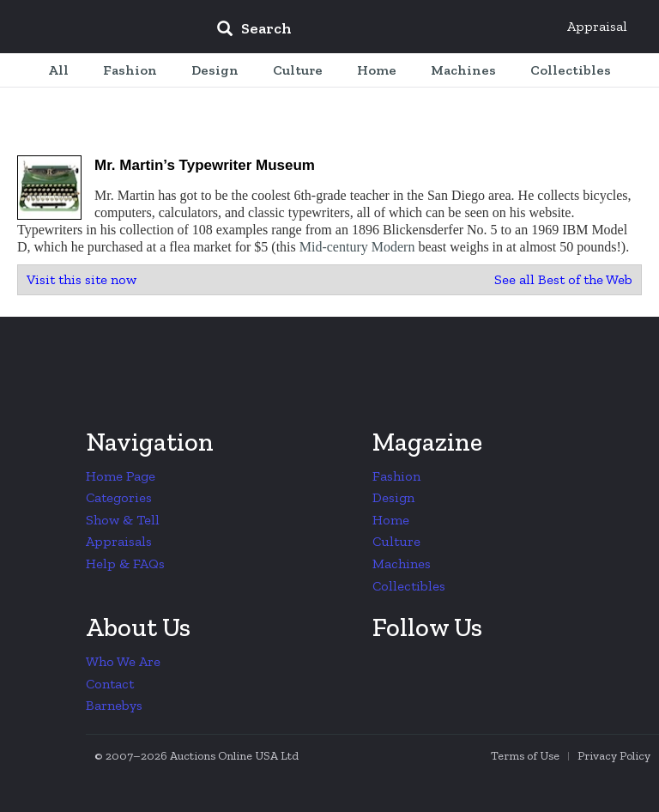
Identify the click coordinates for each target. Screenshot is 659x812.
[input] (378, 31)
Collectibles (409, 586)
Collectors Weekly (100, 27)
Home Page (121, 476)
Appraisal (597, 26)
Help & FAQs (125, 564)
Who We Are (123, 661)
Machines (402, 564)
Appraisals (119, 541)
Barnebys (114, 705)
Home (391, 520)
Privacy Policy (614, 756)
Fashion (396, 476)
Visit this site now (82, 279)
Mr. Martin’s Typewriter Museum (205, 165)
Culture (396, 541)
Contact (110, 684)
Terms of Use (525, 756)
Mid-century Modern (357, 247)
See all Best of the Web (563, 279)
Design (393, 497)
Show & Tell (123, 520)
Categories (119, 497)
